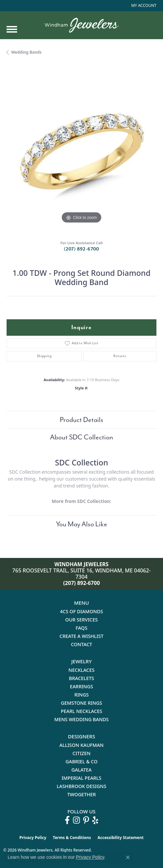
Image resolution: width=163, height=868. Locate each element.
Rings (81, 695)
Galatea (81, 770)
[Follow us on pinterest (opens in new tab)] (86, 820)
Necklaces (81, 670)
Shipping (44, 356)
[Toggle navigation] (12, 29)
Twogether (81, 794)
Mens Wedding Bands (81, 719)
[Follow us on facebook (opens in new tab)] (67, 820)
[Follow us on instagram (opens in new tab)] (76, 820)
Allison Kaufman (82, 745)
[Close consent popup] (128, 857)
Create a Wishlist (81, 636)
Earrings (81, 686)
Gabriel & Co (81, 762)
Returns (120, 356)
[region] (81, 150)
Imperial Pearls (81, 778)
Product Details (81, 420)
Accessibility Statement (121, 838)
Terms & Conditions (72, 838)
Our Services (82, 620)
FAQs (81, 628)
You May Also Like (81, 524)
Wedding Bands (26, 52)
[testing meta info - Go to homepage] (82, 25)
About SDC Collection (81, 437)
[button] (143, 6)
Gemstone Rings (81, 703)
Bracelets (82, 678)
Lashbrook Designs (82, 786)
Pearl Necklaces (81, 711)
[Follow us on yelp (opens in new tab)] (95, 820)
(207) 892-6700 (81, 249)
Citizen (82, 753)
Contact (82, 644)
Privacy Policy (33, 838)
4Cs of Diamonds (82, 611)
